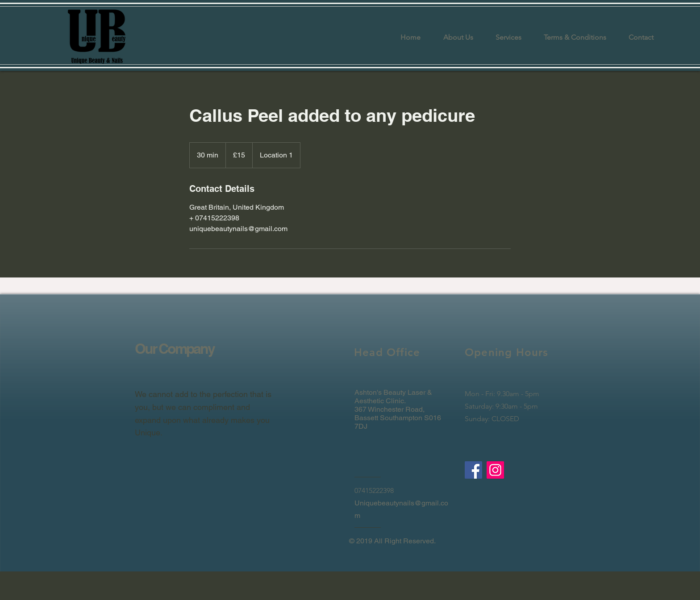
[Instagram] (495, 470)
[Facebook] (473, 470)
